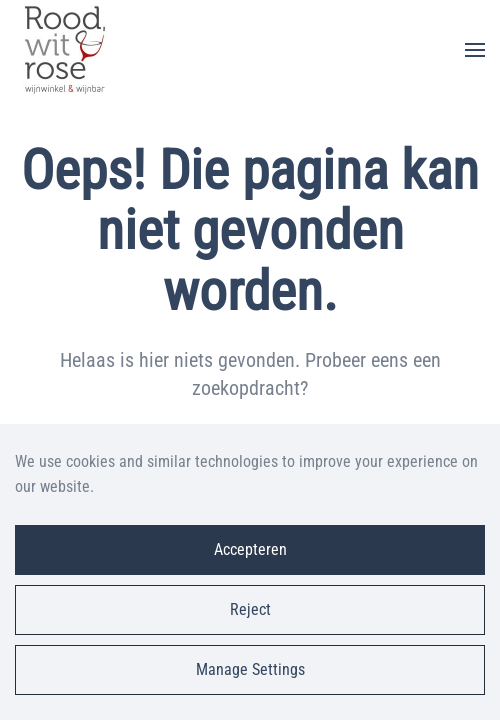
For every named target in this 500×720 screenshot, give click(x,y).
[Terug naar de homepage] (65, 50)
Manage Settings (250, 669)
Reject (250, 609)
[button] (475, 50)
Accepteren (250, 549)
